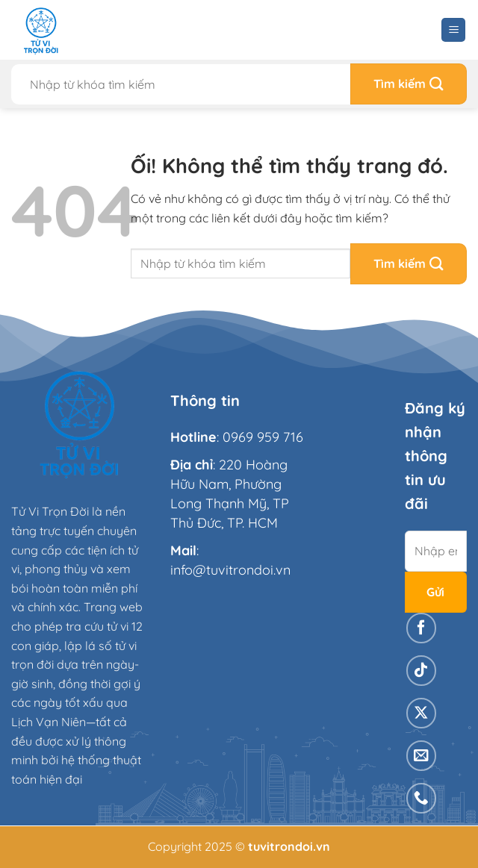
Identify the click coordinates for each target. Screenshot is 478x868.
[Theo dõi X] (422, 713)
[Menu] (453, 30)
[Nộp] (409, 84)
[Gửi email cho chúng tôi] (422, 756)
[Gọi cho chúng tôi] (422, 798)
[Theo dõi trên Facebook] (422, 628)
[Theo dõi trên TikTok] (422, 671)
